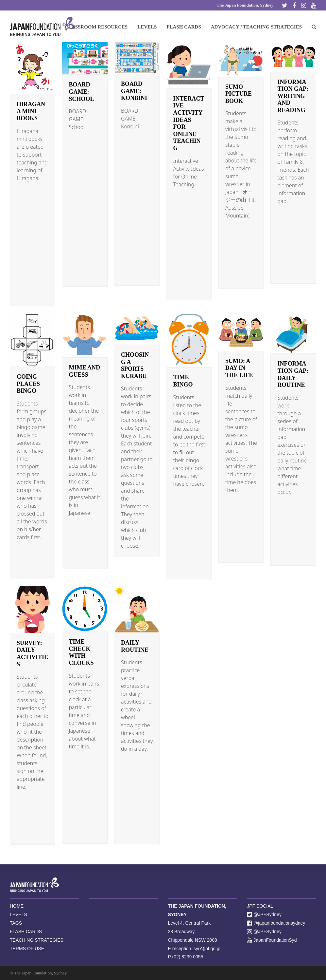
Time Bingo (183, 381)
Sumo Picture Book (239, 94)
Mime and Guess (84, 371)
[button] (314, 27)
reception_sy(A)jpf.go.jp (196, 949)
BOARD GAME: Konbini (134, 91)
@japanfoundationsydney (276, 923)
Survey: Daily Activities (32, 654)
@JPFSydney (264, 914)
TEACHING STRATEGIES (37, 940)
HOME (17, 906)
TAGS (16, 923)
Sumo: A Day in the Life (239, 368)
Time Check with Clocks (81, 652)
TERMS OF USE (27, 949)
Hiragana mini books (31, 111)
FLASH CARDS (26, 932)
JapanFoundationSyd (272, 940)
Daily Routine (135, 646)
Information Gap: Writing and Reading (293, 96)
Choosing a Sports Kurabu (135, 365)
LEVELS (18, 914)
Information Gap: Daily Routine (293, 374)
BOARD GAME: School (81, 92)
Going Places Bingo (28, 384)
